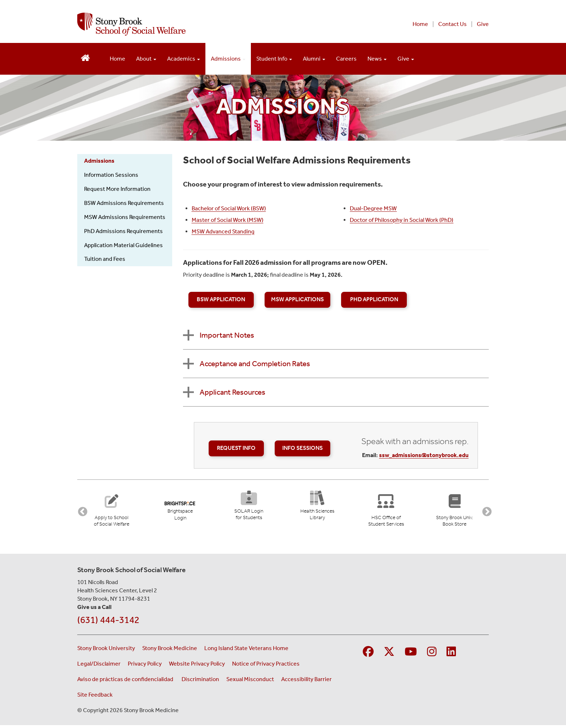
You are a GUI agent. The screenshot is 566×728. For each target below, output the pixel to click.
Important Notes (227, 335)
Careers (346, 59)
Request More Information (117, 189)
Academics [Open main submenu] (184, 59)
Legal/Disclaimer (99, 666)
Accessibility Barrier (306, 681)
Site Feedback (95, 697)
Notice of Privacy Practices (266, 666)
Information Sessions (111, 175)
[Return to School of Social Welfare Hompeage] (85, 57)
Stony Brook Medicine (170, 650)
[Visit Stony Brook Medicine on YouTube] (411, 654)
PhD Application (374, 299)
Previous (81, 511)
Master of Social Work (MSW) (228, 220)
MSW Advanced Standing (223, 231)
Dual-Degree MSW (373, 208)
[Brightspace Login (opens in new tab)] (180, 508)
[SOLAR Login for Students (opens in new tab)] (249, 508)
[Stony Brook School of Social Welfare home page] (195, 24)
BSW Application (221, 299)
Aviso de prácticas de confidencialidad (126, 681)
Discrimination (200, 681)
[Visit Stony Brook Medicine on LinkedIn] (451, 654)
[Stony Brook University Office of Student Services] (386, 511)
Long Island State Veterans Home (246, 650)
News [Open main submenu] (377, 59)
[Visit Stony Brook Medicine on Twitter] (389, 654)
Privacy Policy (145, 666)
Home (420, 24)
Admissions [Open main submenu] (228, 59)
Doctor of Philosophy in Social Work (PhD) (402, 220)
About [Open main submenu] (146, 59)
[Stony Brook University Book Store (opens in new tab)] (454, 511)
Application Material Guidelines (123, 245)
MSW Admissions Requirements (125, 217)
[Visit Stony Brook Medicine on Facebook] (368, 654)
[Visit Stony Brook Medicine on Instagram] (432, 654)
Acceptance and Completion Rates (255, 364)
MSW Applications (297, 299)
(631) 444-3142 (108, 622)
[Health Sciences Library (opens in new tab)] (317, 508)
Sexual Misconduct (250, 681)
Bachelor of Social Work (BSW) (229, 208)
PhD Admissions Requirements (123, 231)
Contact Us (452, 24)
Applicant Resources (232, 392)
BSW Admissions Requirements (124, 203)
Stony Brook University (106, 650)
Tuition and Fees (105, 259)
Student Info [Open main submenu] (274, 59)
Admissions (99, 161)
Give (483, 24)
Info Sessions (302, 448)
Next (485, 511)
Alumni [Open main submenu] (314, 59)
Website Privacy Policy (197, 666)
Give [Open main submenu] (406, 59)
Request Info (236, 448)
